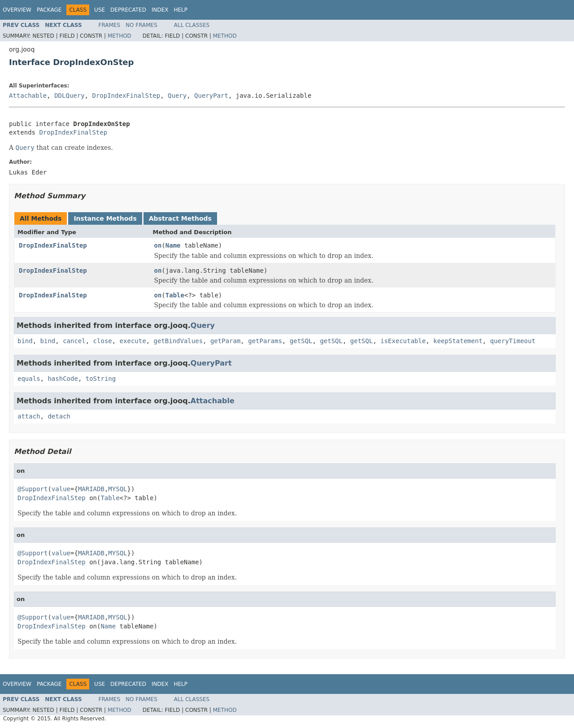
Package (49, 10)
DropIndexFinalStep (126, 96)
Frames (110, 25)
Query (177, 96)
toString (101, 379)
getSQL (301, 341)
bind (25, 341)
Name (173, 245)
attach (29, 416)
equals (29, 379)
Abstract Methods (180, 218)
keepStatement (458, 341)
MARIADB (91, 489)
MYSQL (117, 489)
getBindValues (178, 341)
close (103, 341)
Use (100, 10)
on (158, 245)
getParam (225, 341)
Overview (17, 10)
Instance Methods (105, 218)
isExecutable (403, 341)
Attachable (28, 96)
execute (133, 341)
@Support (33, 489)
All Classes (192, 25)
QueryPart (211, 96)
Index (160, 10)
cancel (74, 341)
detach (59, 416)
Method (120, 36)
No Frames (141, 25)
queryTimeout (513, 341)
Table (175, 295)
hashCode (63, 379)
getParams (265, 341)
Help (180, 10)
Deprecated (128, 10)
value (61, 489)
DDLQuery (69, 96)
